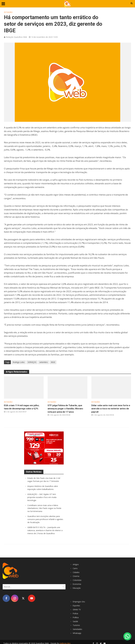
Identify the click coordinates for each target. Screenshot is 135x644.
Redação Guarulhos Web (16, 37)
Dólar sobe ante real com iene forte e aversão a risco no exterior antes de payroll (111, 409)
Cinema (76, 575)
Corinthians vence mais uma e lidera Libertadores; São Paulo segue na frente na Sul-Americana (44, 508)
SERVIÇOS (32, 362)
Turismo (77, 623)
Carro (75, 567)
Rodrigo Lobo (19, 362)
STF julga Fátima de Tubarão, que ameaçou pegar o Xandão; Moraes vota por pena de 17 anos (67, 409)
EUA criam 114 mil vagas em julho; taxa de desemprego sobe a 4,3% (24, 407)
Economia (77, 583)
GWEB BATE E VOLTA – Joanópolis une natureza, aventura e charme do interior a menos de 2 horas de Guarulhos (45, 530)
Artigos (76, 564)
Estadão (8, 12)
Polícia (76, 611)
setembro (44, 362)
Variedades (78, 627)
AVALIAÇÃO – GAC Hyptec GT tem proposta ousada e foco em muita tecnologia (43, 498)
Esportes (77, 604)
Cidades (76, 571)
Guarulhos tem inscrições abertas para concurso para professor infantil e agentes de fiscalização (45, 519)
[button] (127, 636)
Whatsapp (77, 631)
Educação (77, 586)
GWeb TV (77, 608)
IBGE (53, 362)
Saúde (76, 619)
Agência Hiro (65, 641)
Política (76, 615)
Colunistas (77, 579)
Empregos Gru (79, 600)
